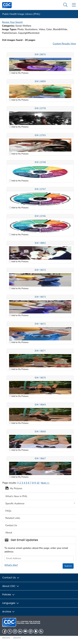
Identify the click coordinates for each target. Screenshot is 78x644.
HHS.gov (6, 638)
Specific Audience (15, 503)
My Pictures (14, 489)
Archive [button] (9, 612)
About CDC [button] (11, 586)
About (9, 533)
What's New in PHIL (16, 496)
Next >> (45, 483)
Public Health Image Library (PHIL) (21, 14)
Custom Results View (64, 44)
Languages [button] (11, 603)
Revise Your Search (12, 22)
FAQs (8, 511)
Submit (68, 566)
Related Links (13, 518)
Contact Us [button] (11, 578)
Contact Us (11, 525)
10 (38, 483)
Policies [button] (9, 594)
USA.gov (17, 638)
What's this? (11, 565)
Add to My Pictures (20, 73)
